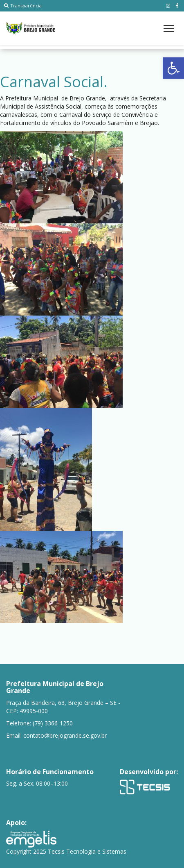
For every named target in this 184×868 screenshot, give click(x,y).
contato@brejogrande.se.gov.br (65, 735)
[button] (173, 68)
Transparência (23, 6)
